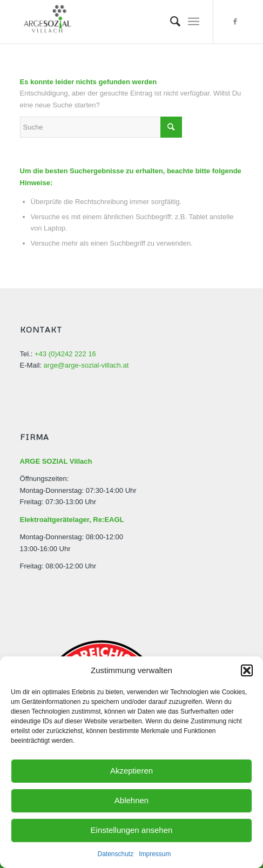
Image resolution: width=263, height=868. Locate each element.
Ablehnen (131, 800)
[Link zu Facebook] (235, 22)
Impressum (155, 854)
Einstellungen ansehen (132, 830)
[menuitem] (170, 22)
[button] (247, 670)
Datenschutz (115, 854)
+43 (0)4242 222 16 (65, 354)
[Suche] (170, 22)
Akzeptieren (131, 771)
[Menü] (194, 22)
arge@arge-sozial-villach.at (86, 365)
